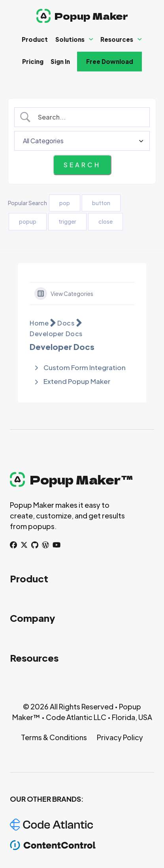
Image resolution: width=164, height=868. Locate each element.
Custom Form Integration (85, 367)
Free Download (110, 61)
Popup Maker (91, 16)
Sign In (60, 61)
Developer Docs (56, 334)
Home (39, 323)
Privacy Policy (120, 737)
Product (35, 39)
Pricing (33, 61)
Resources (117, 39)
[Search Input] (89, 117)
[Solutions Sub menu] (91, 39)
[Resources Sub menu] (140, 39)
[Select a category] (82, 141)
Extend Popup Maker (77, 381)
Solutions (70, 39)
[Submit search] (82, 165)
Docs (66, 323)
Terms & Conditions (54, 737)
